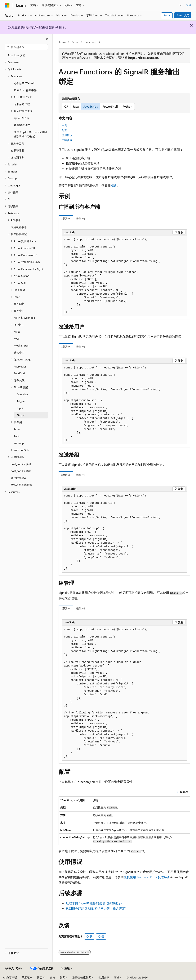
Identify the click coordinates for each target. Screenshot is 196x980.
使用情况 (67, 135)
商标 (117, 977)
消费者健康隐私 (82, 977)
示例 (64, 125)
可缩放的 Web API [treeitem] (24, 83)
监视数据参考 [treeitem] (19, 478)
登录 (189, 5)
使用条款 (104, 977)
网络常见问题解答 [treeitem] (21, 485)
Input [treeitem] (20, 408)
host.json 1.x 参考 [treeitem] (21, 471)
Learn (62, 42)
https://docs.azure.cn (143, 58)
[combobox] (26, 47)
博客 (40, 977)
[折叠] (47, 39)
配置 (64, 130)
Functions (91, 42)
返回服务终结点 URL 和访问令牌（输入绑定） (97, 908)
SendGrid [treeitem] (19, 373)
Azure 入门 (183, 15)
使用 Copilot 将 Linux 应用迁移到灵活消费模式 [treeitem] (31, 134)
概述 (114, 185)
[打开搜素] (181, 5)
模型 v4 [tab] (66, 219)
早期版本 (27, 977)
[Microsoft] (7, 5)
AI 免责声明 (10, 977)
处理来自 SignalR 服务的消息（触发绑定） (95, 903)
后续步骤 (67, 140)
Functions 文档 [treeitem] (16, 55)
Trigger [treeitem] (21, 401)
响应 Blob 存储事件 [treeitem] (25, 90)
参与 (52, 977)
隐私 (62, 977)
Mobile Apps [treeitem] (21, 345)
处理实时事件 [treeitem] (22, 125)
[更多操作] (187, 42)
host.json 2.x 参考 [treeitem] (21, 464)
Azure (75, 42)
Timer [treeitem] (17, 429)
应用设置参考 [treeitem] (19, 227)
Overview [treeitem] (22, 394)
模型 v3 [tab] (81, 219)
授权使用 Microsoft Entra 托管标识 (147, 877)
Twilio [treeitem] (17, 436)
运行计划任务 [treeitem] (22, 118)
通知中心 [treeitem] (19, 353)
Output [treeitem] (21, 415)
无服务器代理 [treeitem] (22, 104)
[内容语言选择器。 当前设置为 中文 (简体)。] (14, 968)
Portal (167, 15)
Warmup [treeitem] (19, 443)
